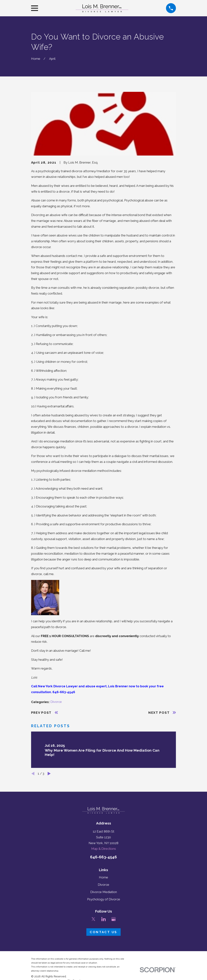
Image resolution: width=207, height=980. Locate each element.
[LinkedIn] (104, 919)
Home (103, 877)
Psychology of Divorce (104, 899)
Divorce (56, 702)
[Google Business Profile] (114, 919)
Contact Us (103, 932)
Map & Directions (104, 849)
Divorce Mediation (104, 892)
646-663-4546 (103, 857)
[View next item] (49, 774)
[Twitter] (93, 919)
